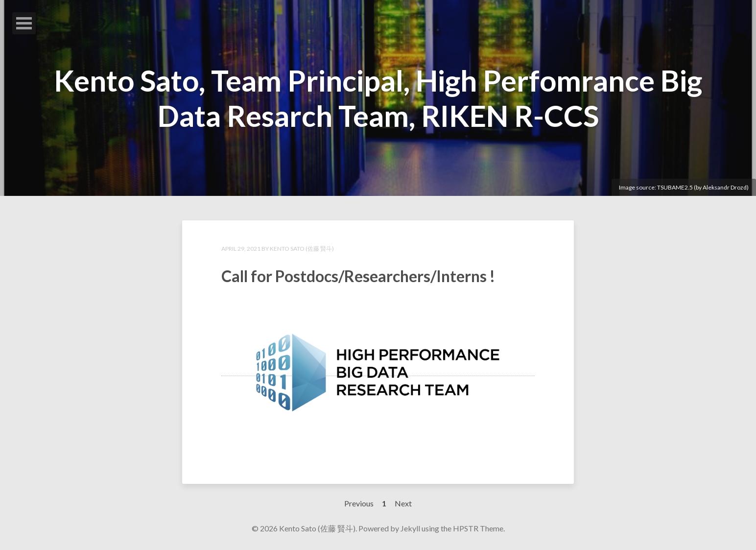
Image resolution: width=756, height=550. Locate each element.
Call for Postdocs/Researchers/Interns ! (358, 276)
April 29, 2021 (241, 249)
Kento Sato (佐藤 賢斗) (302, 249)
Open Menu (24, 23)
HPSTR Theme (478, 528)
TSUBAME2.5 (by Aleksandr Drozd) (703, 187)
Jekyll (410, 528)
